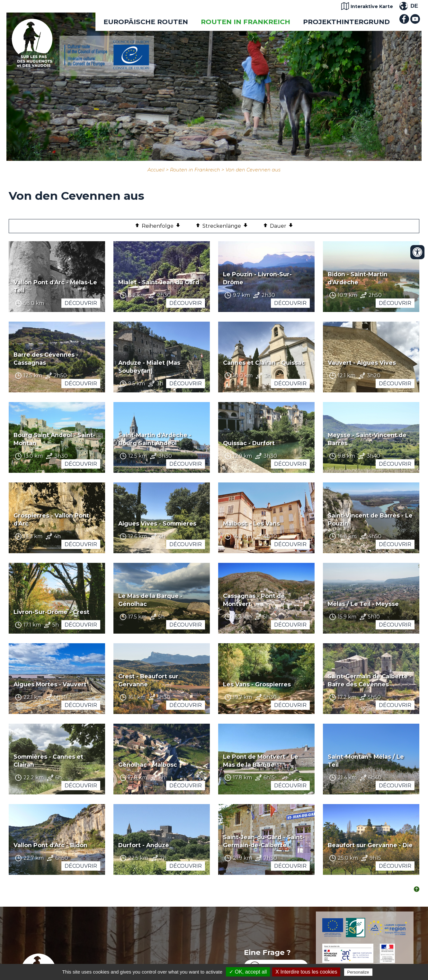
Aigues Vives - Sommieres (157, 523)
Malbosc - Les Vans (251, 523)
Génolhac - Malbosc (148, 765)
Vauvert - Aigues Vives (362, 363)
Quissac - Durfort (249, 443)
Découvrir (81, 303)
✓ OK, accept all (248, 972)
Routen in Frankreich (245, 22)
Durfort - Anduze (144, 845)
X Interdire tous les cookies (306, 972)
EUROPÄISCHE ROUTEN (146, 22)
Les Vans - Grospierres (257, 684)
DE (414, 6)
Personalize (358, 972)
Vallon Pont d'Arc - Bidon (50, 845)
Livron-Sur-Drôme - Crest (51, 612)
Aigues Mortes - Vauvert (50, 684)
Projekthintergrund (346, 22)
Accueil (156, 170)
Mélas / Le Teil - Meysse (363, 604)
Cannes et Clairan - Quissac (264, 363)
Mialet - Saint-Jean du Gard (159, 282)
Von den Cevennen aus (253, 170)
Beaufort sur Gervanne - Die (370, 845)
